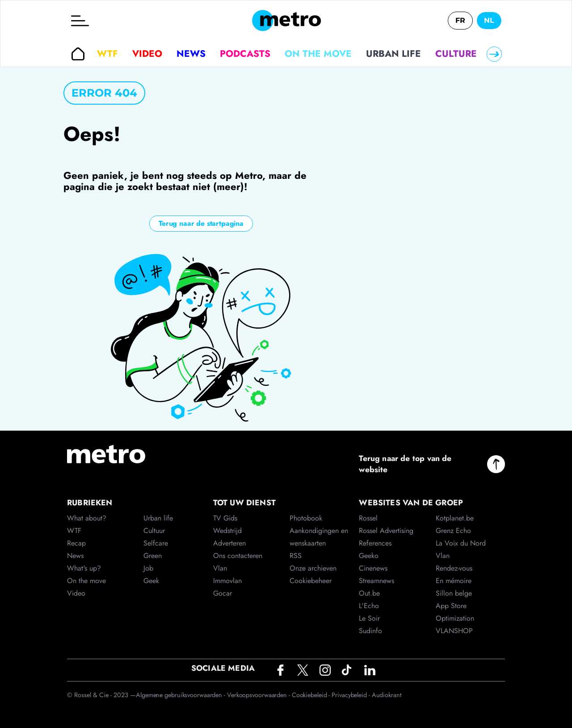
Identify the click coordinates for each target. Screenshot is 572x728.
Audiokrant (387, 695)
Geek (151, 581)
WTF (107, 54)
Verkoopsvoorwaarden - (259, 695)
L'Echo (369, 606)
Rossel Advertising (386, 531)
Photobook (306, 518)
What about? (87, 518)
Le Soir (369, 618)
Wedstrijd (227, 531)
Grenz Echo (453, 531)
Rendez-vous (454, 568)
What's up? (84, 568)
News (191, 54)
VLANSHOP (454, 631)
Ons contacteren (238, 556)
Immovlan (227, 581)
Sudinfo (370, 631)
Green (153, 556)
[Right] (494, 54)
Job (148, 568)
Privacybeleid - (351, 695)
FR (460, 20)
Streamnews (376, 581)
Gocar (223, 593)
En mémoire (454, 581)
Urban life (393, 54)
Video (147, 54)
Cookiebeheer (311, 581)
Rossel (368, 518)
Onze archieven (313, 568)
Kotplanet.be (455, 518)
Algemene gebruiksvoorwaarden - (181, 695)
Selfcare (156, 543)
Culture (456, 54)
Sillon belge (454, 593)
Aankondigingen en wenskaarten (319, 537)
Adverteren (229, 543)
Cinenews (373, 568)
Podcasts (245, 54)
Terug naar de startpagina (201, 223)
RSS (296, 556)
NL (489, 20)
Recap (76, 543)
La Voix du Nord (461, 543)
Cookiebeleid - (312, 695)
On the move (318, 54)
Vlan (220, 568)
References (375, 543)
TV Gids (225, 518)
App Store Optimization (455, 612)
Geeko (369, 556)
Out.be (369, 593)
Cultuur (154, 531)
